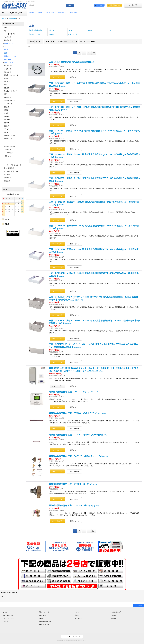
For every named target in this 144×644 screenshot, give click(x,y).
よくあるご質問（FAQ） (12, 171)
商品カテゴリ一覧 (44, 612)
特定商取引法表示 (10, 146)
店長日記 (77, 615)
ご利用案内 (7, 150)
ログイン (100, 5)
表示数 (32, 41)
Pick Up (77, 612)
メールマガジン (9, 153)
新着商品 (41, 618)
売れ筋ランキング (44, 625)
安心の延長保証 (9, 168)
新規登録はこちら (115, 5)
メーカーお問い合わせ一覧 (13, 165)
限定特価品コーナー (44, 615)
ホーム (5, 612)
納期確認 (7, 181)
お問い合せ (7, 156)
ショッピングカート (8, 618)
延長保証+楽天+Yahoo (45, 621)
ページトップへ (139, 605)
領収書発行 (7, 178)
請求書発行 (7, 174)
